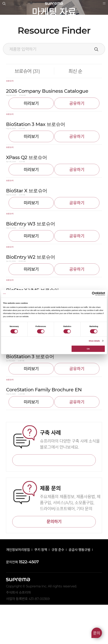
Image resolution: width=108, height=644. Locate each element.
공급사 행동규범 (79, 589)
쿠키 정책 (41, 589)
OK (88, 349)
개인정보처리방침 (18, 589)
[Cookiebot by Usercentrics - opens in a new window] (94, 294)
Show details (94, 341)
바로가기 (54, 499)
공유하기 (77, 143)
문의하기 (54, 561)
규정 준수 (58, 589)
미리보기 (31, 143)
